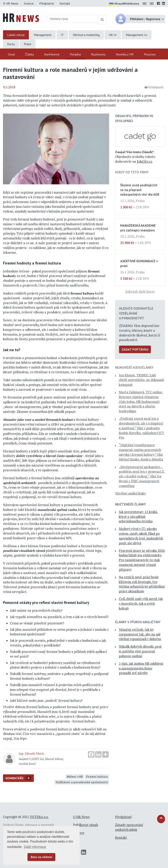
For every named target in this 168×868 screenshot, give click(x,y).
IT (62, 35)
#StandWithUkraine (124, 4)
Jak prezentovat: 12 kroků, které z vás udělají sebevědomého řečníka (138, 517)
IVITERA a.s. (39, 817)
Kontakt (65, 3)
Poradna (75, 54)
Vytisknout (154, 87)
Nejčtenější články (130, 504)
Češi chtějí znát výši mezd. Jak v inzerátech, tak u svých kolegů (141, 604)
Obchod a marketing (86, 35)
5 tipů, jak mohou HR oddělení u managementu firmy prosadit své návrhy (141, 668)
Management (43, 35)
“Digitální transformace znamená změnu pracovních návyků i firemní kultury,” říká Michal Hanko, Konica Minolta (141, 452)
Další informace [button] (35, 847)
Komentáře (18, 778)
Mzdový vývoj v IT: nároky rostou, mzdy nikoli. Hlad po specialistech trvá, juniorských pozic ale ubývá (141, 536)
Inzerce (29, 3)
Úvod (11, 54)
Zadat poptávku (135, 349)
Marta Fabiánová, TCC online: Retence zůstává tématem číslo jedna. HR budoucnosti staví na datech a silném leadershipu (141, 402)
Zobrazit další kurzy (140, 292)
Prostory (150, 54)
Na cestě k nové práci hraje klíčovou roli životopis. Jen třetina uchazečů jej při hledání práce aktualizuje (142, 584)
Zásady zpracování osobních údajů (129, 827)
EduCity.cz (145, 161)
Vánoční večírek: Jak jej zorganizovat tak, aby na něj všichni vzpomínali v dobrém (140, 634)
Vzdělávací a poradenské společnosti (82, 782)
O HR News (11, 3)
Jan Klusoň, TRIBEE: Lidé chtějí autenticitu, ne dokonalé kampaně (142, 380)
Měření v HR (75, 777)
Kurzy (11, 44)
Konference (52, 54)
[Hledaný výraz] (73, 19)
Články (29, 54)
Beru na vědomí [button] (41, 857)
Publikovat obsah (85, 825)
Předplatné (47, 3)
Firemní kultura (97, 777)
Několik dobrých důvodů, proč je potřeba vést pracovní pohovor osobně (140, 651)
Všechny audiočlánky (130, 493)
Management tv (137, 35)
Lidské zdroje (16, 35)
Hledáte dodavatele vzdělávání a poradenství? (136, 313)
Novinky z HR (125, 54)
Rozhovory (98, 54)
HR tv (113, 35)
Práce (28, 44)
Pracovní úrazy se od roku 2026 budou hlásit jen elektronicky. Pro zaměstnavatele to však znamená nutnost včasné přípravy (142, 560)
